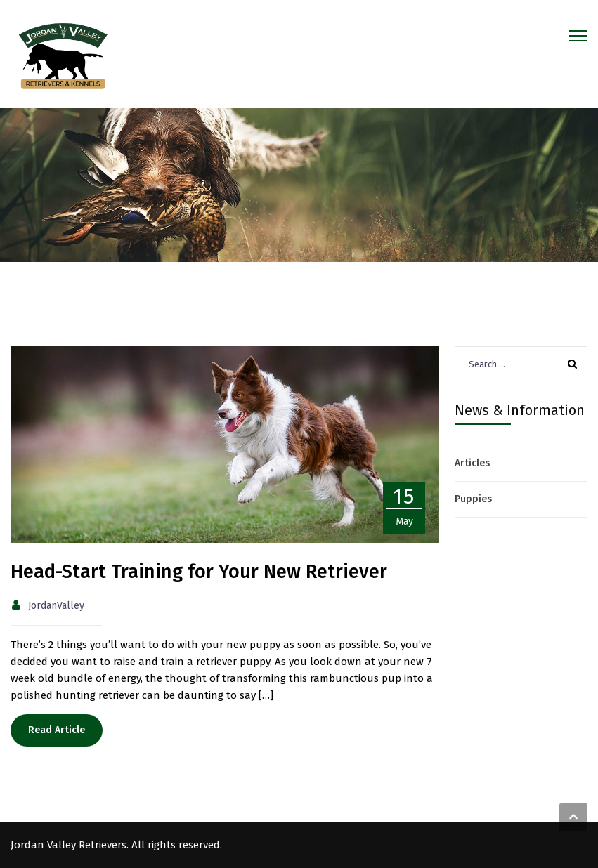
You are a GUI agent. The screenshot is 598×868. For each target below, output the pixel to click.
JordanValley (56, 606)
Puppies (473, 499)
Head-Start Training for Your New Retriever (199, 572)
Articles (472, 463)
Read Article (57, 730)
